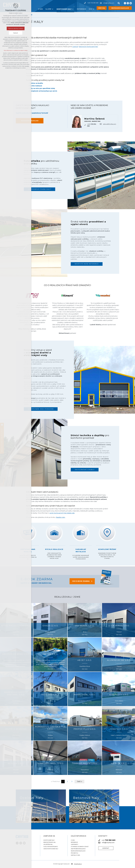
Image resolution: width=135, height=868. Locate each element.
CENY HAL (102, 8)
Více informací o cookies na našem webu (16, 50)
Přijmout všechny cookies (16, 28)
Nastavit (16, 33)
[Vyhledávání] (119, 3)
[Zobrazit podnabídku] (53, 9)
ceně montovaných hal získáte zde (62, 513)
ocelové (75, 47)
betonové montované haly (88, 47)
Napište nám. (61, 517)
